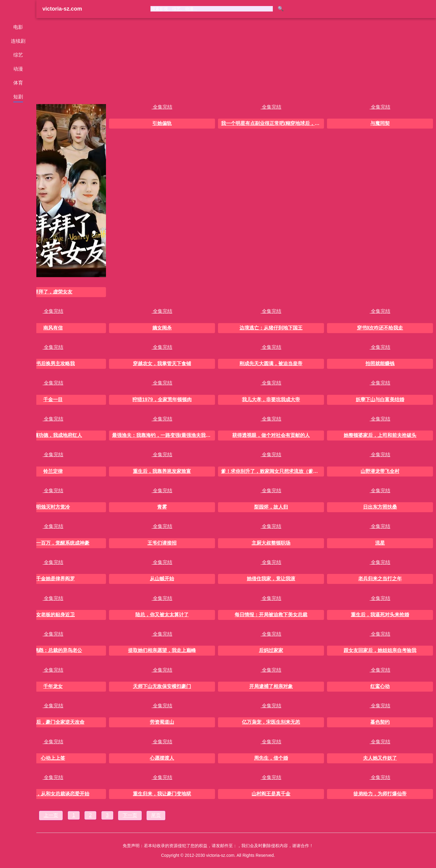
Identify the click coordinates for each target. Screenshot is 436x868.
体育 (18, 83)
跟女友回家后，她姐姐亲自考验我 (380, 650)
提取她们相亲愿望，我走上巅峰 (162, 650)
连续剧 (18, 41)
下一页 (130, 815)
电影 (18, 27)
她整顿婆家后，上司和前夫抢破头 (380, 435)
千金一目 (53, 400)
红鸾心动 (380, 686)
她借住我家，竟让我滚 (271, 579)
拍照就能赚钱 (380, 364)
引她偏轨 (162, 123)
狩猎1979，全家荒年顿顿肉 (162, 400)
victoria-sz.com (62, 9)
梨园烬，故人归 (271, 507)
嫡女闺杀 (162, 328)
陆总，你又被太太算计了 (162, 615)
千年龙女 (53, 686)
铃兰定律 (53, 471)
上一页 (51, 815)
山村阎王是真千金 (271, 794)
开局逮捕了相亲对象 (271, 686)
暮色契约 (380, 722)
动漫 (18, 69)
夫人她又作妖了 (380, 758)
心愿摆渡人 (162, 758)
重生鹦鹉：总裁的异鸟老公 (53, 650)
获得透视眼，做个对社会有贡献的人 (271, 435)
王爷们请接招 (162, 543)
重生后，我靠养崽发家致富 (162, 471)
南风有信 (53, 328)
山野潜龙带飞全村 (380, 471)
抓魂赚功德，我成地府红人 (53, 435)
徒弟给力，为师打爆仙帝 (380, 794)
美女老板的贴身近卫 (53, 615)
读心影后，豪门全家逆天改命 (53, 722)
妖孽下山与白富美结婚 (380, 400)
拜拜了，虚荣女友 (53, 292)
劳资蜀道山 (162, 722)
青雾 (162, 507)
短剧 (18, 97)
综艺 (18, 55)
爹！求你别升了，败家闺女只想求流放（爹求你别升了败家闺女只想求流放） (272, 471)
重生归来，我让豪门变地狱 (162, 794)
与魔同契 (380, 123)
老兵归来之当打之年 (380, 579)
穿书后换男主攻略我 (53, 364)
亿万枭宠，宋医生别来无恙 (271, 722)
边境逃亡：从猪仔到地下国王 (271, 328)
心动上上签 (53, 758)
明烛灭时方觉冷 (53, 507)
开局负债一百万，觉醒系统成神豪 (53, 543)
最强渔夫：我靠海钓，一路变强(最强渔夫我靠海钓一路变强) (163, 435)
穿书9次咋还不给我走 (380, 328)
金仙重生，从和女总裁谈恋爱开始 (53, 794)
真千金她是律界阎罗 (53, 579)
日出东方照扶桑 (380, 507)
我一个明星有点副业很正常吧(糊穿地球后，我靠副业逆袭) (272, 123)
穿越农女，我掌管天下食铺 (162, 364)
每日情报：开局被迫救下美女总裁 (271, 615)
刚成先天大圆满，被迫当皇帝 (271, 364)
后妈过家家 (271, 650)
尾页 (156, 815)
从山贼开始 (162, 579)
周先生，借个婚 (271, 758)
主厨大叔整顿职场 (271, 543)
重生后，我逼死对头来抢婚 (380, 615)
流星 (380, 543)
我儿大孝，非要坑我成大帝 (271, 400)
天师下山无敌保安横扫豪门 (162, 686)
